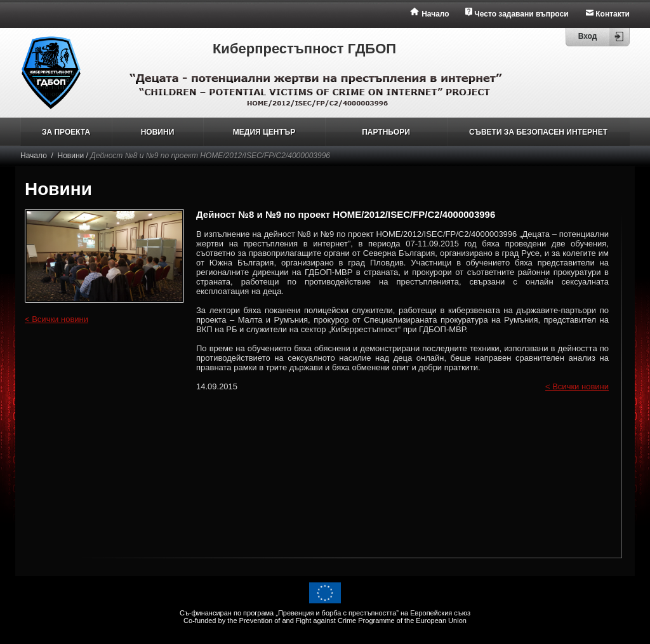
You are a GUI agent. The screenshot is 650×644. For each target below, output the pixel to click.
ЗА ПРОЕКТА (66, 132)
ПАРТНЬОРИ (386, 132)
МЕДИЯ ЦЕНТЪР (264, 132)
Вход (588, 36)
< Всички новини (56, 319)
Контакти (613, 14)
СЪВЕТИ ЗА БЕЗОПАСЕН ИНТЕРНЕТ (538, 132)
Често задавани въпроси (521, 14)
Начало (435, 14)
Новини (71, 156)
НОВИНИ (158, 132)
